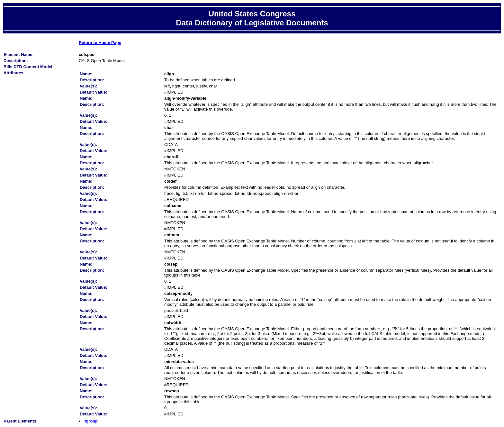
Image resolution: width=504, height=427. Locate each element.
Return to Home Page (100, 43)
